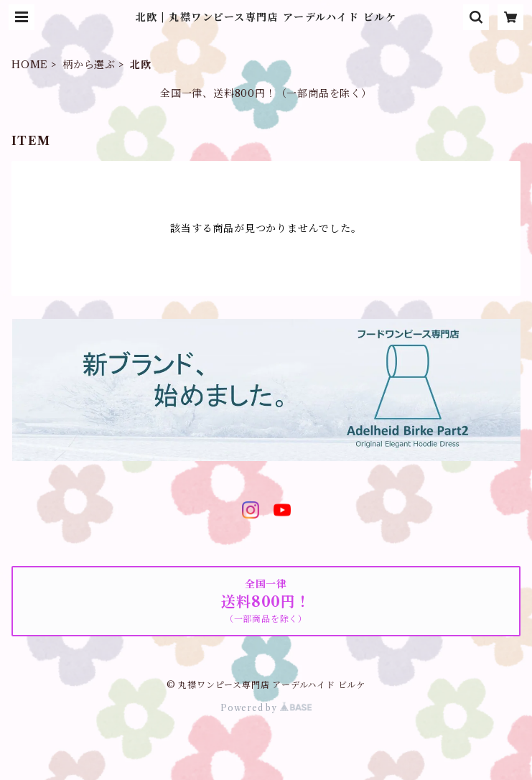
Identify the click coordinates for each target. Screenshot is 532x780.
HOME (30, 65)
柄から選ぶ (89, 65)
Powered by (266, 708)
